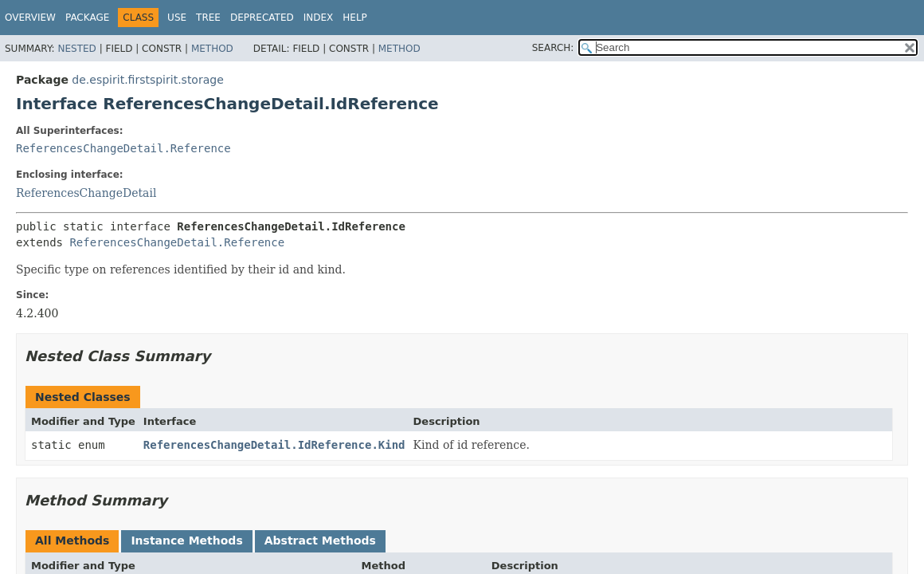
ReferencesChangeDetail (86, 193)
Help (355, 18)
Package (87, 18)
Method (212, 49)
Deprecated (262, 18)
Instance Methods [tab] (186, 541)
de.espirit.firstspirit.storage (147, 80)
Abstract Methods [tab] (320, 541)
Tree (208, 18)
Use (177, 18)
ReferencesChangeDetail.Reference (123, 148)
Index (319, 18)
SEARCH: (553, 48)
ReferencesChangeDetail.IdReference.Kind (274, 445)
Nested (76, 49)
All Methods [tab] (72, 541)
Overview (30, 18)
